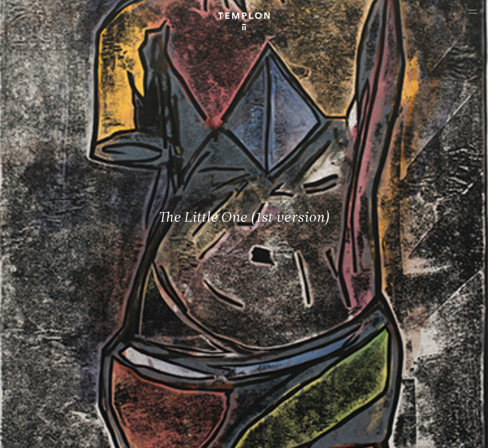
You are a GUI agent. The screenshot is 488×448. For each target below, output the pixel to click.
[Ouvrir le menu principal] (473, 11)
